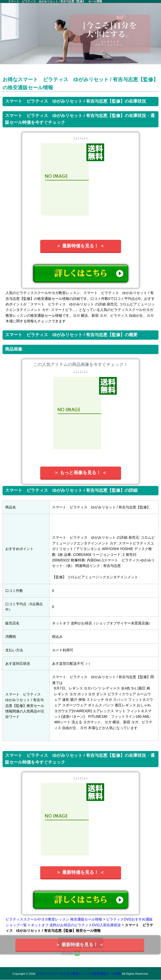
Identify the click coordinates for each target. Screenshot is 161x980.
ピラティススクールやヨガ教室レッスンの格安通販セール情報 (79, 974)
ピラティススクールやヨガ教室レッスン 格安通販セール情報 (54, 919)
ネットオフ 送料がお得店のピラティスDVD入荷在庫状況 (76, 925)
